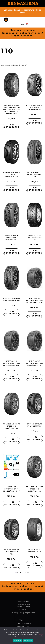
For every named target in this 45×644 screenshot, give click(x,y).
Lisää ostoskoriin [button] (12, 126)
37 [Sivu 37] (23, 572)
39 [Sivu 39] (27, 572)
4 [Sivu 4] (20, 572)
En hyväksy (28, 641)
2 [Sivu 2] (18, 572)
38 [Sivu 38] (25, 572)
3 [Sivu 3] (19, 572)
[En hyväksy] (41, 635)
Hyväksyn (17, 641)
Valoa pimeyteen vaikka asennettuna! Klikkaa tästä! (22, 11)
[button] (6, 20)
